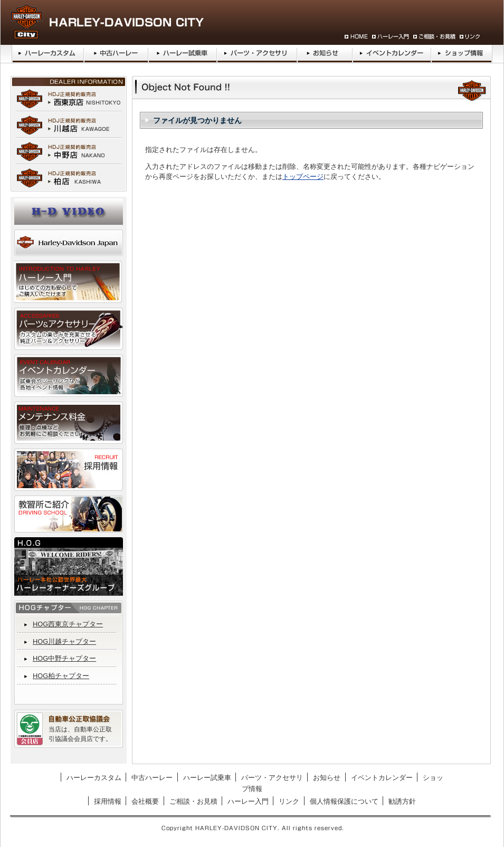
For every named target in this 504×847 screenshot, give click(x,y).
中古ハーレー (152, 778)
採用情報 (108, 801)
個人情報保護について (344, 801)
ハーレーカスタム (94, 778)
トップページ (303, 177)
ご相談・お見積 (193, 801)
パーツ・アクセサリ (272, 778)
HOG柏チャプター (61, 676)
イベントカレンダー (382, 778)
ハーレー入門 (248, 801)
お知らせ (327, 778)
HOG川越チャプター (64, 641)
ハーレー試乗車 (207, 778)
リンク (289, 801)
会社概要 (145, 801)
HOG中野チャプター (64, 658)
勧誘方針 (402, 801)
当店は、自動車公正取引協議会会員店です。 (80, 734)
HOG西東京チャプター (68, 624)
